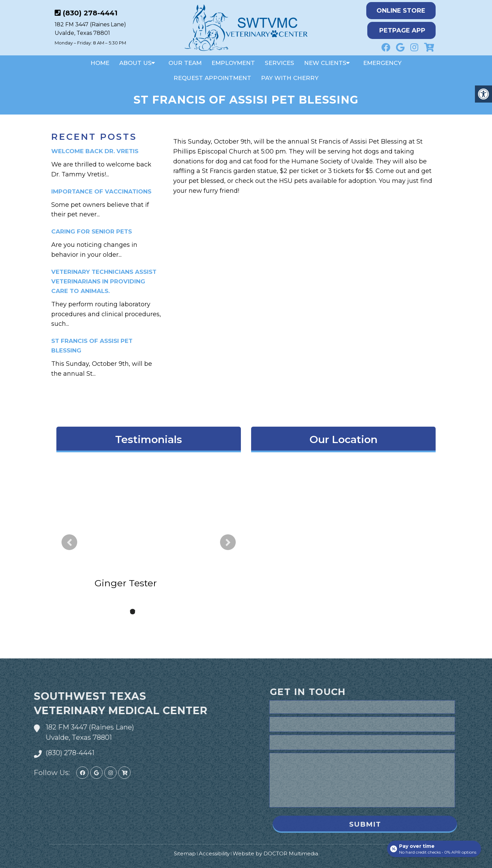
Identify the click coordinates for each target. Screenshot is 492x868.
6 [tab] (174, 612)
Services (279, 63)
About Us (135, 63)
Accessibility (214, 853)
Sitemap (185, 853)
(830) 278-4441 (90, 13)
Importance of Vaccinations (101, 191)
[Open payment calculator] (434, 848)
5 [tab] (163, 612)
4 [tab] (153, 612)
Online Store (401, 11)
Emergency (382, 63)
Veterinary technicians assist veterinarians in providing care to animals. (104, 281)
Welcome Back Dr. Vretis (95, 151)
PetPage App (402, 30)
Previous (69, 542)
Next (228, 542)
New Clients (325, 63)
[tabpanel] (149, 537)
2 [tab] (133, 612)
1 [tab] (122, 612)
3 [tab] (143, 612)
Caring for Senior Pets (92, 231)
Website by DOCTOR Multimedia (275, 853)
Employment (233, 63)
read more (173, 544)
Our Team (185, 63)
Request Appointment (212, 78)
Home (100, 63)
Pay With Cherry (290, 78)
